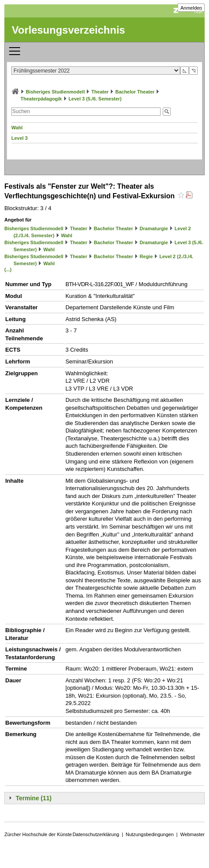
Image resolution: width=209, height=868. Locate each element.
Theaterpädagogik (41, 99)
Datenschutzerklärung (96, 834)
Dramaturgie (154, 228)
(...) (8, 270)
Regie (146, 256)
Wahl (17, 128)
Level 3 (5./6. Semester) (95, 99)
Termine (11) (34, 798)
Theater (100, 92)
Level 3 (19, 138)
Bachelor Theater (135, 92)
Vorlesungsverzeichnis (69, 30)
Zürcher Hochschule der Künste (38, 834)
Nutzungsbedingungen (150, 834)
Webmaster (192, 834)
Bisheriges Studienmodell (55, 92)
